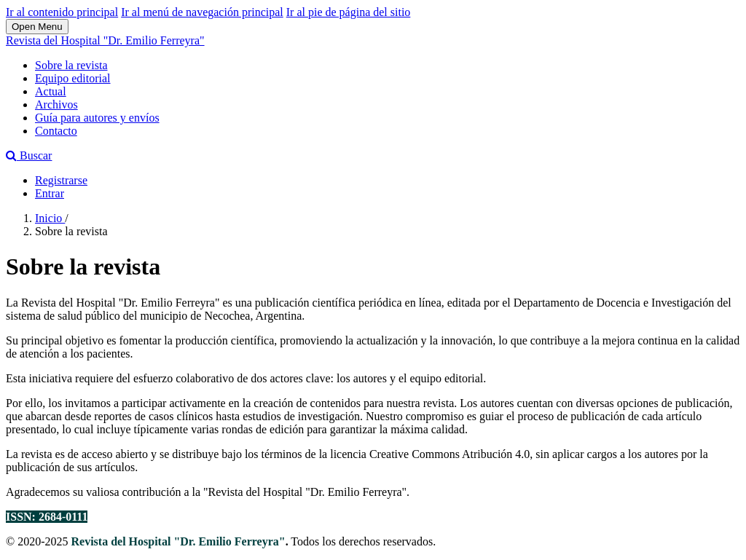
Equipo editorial (73, 78)
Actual (51, 91)
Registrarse (61, 180)
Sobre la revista (71, 65)
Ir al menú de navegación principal (202, 12)
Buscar (29, 155)
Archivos (56, 104)
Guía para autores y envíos (97, 118)
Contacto (56, 131)
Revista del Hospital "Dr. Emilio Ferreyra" (105, 40)
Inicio (50, 218)
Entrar (50, 193)
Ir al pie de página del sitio (349, 12)
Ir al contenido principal (62, 12)
